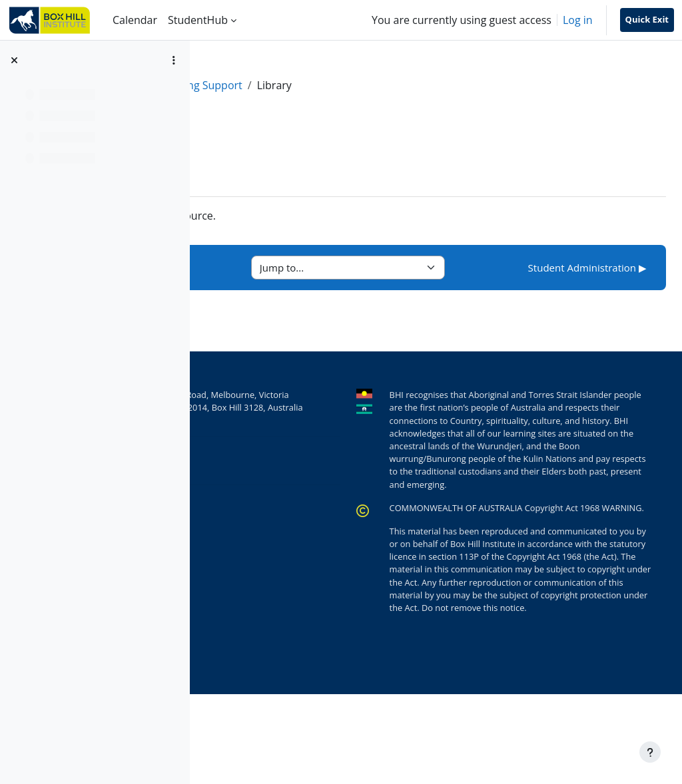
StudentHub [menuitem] (198, 20)
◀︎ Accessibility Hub (280, 268)
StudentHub (246, 85)
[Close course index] (14, 60)
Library (275, 216)
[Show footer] (650, 752)
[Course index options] (174, 60)
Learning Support (333, 85)
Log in (578, 20)
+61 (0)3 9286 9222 (317, 479)
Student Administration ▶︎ (587, 268)
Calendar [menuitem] (135, 20)
